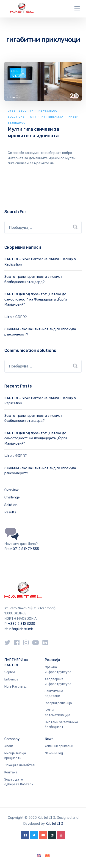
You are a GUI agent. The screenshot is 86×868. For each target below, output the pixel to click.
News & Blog (54, 753)
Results (10, 512)
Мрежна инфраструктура (58, 670)
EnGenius (11, 679)
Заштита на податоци (54, 694)
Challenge (12, 497)
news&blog (48, 111)
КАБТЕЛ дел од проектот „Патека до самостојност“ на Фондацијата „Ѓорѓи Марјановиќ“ (36, 299)
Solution (11, 505)
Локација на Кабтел (19, 765)
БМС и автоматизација (57, 713)
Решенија (52, 660)
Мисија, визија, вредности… (15, 756)
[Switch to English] (39, 856)
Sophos (10, 672)
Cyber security (21, 111)
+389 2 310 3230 (21, 624)
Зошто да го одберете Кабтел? (19, 782)
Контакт (11, 772)
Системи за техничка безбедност (61, 725)
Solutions (16, 117)
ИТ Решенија (52, 117)
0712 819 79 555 (26, 549)
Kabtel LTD (54, 824)
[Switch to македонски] (47, 856)
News (49, 739)
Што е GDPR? (16, 317)
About (9, 746)
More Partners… (16, 687)
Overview (11, 490)
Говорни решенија (58, 703)
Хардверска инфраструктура (58, 682)
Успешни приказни (59, 746)
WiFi (33, 117)
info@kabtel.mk (21, 629)
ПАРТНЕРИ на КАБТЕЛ (16, 662)
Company (12, 739)
